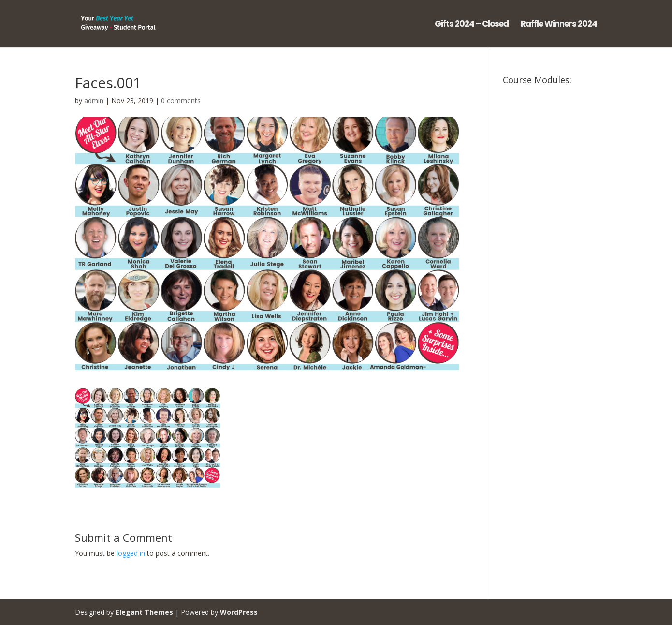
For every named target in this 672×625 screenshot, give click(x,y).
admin (94, 100)
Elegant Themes (144, 612)
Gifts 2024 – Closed (472, 25)
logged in (131, 553)
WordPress (239, 612)
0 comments (181, 100)
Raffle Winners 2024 (559, 25)
